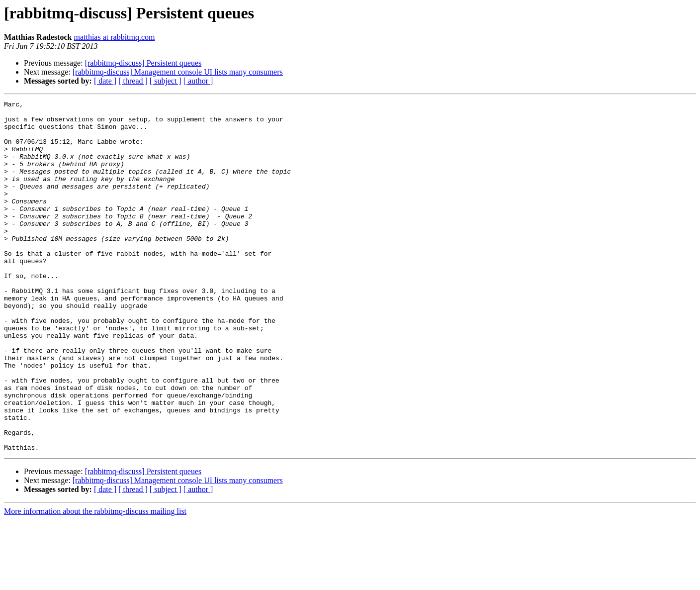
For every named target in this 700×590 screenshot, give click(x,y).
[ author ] (198, 81)
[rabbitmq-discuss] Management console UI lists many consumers (178, 72)
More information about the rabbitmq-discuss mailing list (95, 581)
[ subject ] (166, 81)
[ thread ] (133, 81)
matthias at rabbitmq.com (114, 37)
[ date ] (105, 81)
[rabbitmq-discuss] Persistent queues (143, 63)
